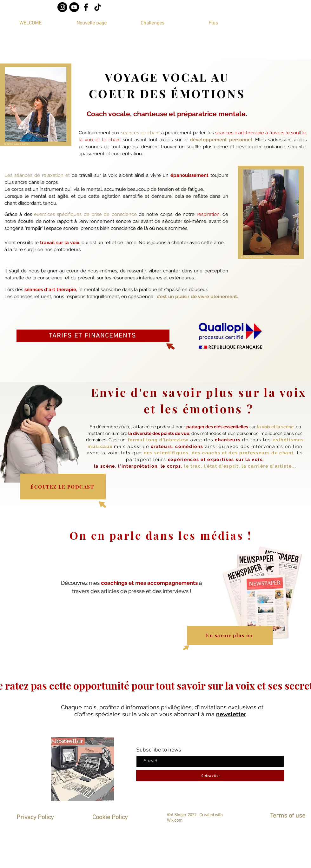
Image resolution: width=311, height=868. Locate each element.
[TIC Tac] (98, 7)
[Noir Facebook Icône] (86, 7)
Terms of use (288, 816)
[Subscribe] (210, 776)
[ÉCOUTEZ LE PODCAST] (63, 487)
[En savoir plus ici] (230, 635)
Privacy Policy (36, 818)
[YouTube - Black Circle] (74, 7)
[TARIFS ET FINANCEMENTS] (93, 336)
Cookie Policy (111, 818)
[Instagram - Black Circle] (62, 7)
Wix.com (175, 821)
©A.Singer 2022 (182, 815)
